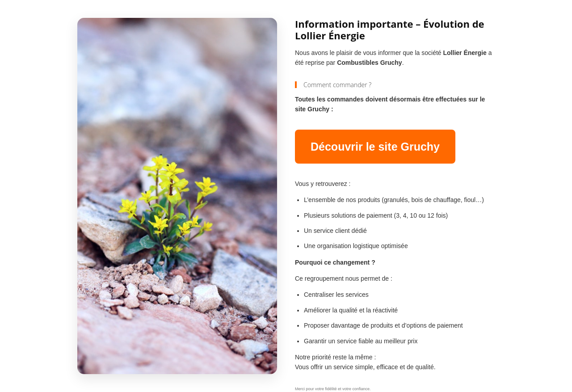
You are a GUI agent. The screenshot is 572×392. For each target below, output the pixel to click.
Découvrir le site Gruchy (375, 147)
